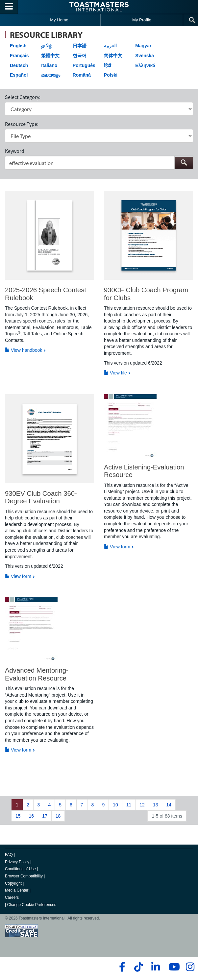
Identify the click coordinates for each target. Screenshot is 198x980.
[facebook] (121, 967)
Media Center (17, 890)
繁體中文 (50, 56)
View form (18, 576)
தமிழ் (47, 46)
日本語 (80, 46)
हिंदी (108, 65)
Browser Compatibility (24, 876)
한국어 (80, 56)
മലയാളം (51, 75)
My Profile (142, 20)
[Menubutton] (9, 7)
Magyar (143, 46)
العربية (110, 46)
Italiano (49, 65)
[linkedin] (155, 967)
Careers (12, 897)
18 (58, 816)
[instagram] (190, 967)
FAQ (9, 855)
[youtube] (173, 967)
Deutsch (19, 65)
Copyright (13, 883)
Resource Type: (22, 124)
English (18, 46)
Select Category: (23, 97)
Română (82, 75)
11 (129, 805)
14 (169, 805)
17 (45, 816)
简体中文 (113, 56)
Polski (111, 75)
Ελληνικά (145, 65)
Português (84, 65)
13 (156, 805)
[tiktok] (138, 967)
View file (115, 373)
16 (32, 816)
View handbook (24, 350)
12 (142, 805)
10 (115, 805)
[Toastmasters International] (99, 7)
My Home (59, 20)
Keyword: (15, 151)
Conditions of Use (20, 869)
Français (19, 56)
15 (18, 816)
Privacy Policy (17, 862)
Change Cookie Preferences (31, 905)
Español (19, 75)
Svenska (145, 56)
